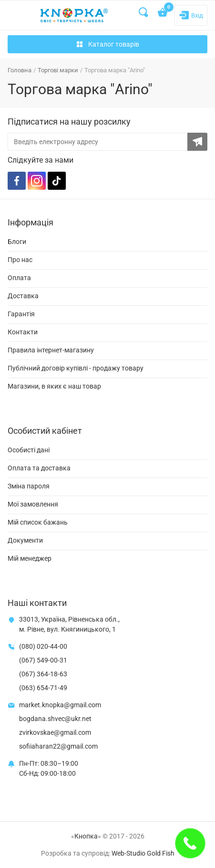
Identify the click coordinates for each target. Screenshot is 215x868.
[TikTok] (57, 181)
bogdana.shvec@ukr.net (55, 719)
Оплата (19, 278)
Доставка (23, 296)
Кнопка (86, 836)
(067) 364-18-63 (43, 674)
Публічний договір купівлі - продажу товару (76, 368)
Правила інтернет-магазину (51, 350)
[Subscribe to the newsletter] (197, 142)
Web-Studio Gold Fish (143, 853)
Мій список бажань (38, 522)
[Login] (191, 15)
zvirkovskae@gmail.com (55, 732)
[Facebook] (17, 181)
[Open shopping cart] (163, 13)
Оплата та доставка (39, 468)
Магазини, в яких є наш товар (54, 386)
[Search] (144, 12)
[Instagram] (37, 181)
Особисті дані (29, 450)
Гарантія (21, 314)
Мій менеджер (30, 558)
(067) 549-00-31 (43, 660)
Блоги (17, 242)
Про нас (20, 260)
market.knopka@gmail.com (60, 705)
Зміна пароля (29, 486)
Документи (25, 540)
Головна (20, 70)
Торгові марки (58, 70)
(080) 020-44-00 (43, 646)
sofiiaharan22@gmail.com (58, 746)
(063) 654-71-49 (43, 688)
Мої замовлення (33, 504)
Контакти (23, 332)
